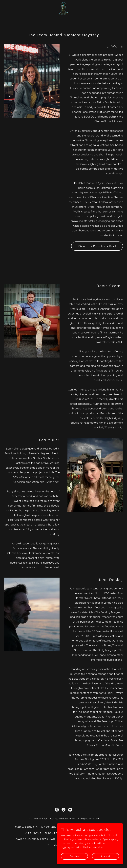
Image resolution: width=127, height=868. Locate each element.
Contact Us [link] (103, 839)
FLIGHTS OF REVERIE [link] (61, 833)
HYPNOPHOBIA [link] (91, 833)
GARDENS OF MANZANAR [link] (36, 839)
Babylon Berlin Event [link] (64, 845)
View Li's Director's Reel (97, 246)
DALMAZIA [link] (66, 839)
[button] (11, 8)
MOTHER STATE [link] (100, 827)
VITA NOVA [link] (33, 833)
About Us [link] (85, 839)
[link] (63, 8)
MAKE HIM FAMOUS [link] (56, 827)
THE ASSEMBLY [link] (27, 827)
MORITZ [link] (80, 827)
